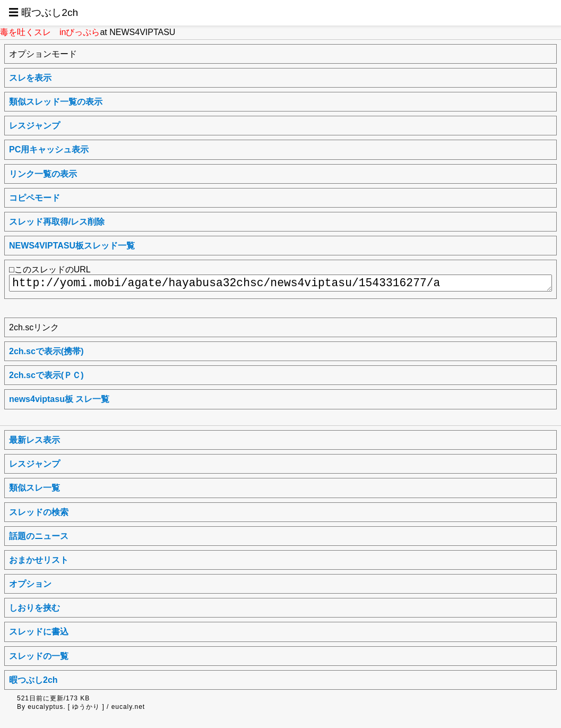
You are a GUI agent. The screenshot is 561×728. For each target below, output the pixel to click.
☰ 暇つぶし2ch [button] (43, 12)
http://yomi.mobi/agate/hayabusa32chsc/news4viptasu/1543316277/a (280, 283)
